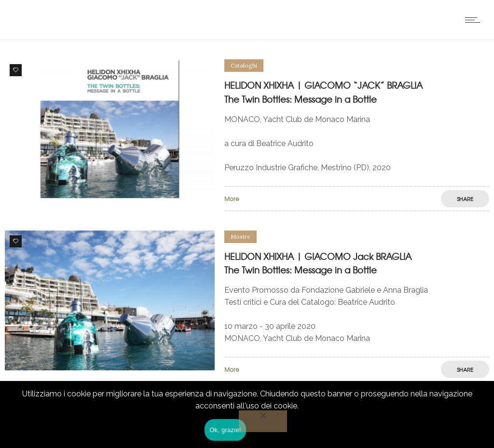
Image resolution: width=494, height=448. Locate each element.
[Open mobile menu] (475, 20)
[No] (263, 421)
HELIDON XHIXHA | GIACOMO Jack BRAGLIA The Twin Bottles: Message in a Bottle (318, 263)
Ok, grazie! (225, 430)
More (232, 199)
